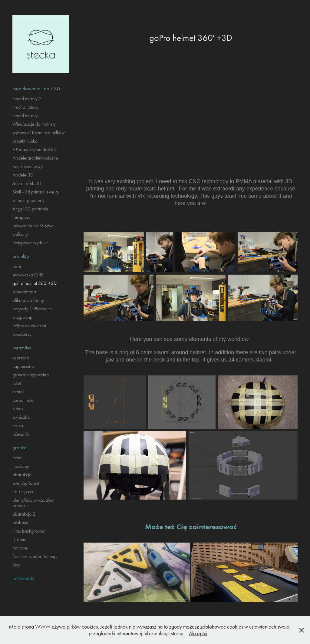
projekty (21, 256)
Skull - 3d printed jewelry (36, 192)
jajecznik (21, 434)
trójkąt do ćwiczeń (29, 326)
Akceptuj (198, 633)
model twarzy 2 (27, 99)
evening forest (26, 483)
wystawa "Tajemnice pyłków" (39, 132)
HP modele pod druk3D (35, 149)
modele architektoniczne (35, 158)
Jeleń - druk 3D (27, 183)
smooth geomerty (28, 200)
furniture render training (35, 556)
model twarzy (25, 116)
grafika (20, 447)
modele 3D (23, 175)
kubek (18, 409)
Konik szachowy (28, 166)
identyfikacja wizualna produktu (33, 503)
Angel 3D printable (30, 209)
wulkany (20, 234)
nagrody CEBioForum (32, 309)
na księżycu (23, 492)
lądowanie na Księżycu (34, 226)
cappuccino (23, 366)
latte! (17, 383)
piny (16, 565)
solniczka (21, 417)
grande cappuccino (31, 375)
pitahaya (20, 522)
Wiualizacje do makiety (34, 124)
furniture (20, 548)
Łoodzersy (22, 334)
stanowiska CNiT (28, 275)
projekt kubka (25, 141)
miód (17, 458)
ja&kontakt (23, 578)
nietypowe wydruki (30, 243)
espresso (21, 358)
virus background (28, 531)
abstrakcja (22, 475)
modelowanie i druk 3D (36, 88)
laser (17, 266)
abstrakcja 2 (24, 514)
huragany (21, 217)
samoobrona (24, 292)
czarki (18, 392)
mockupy (21, 466)
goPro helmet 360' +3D (35, 283)
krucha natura (25, 107)
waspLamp (22, 317)
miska (18, 426)
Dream (19, 539)
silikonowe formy (28, 300)
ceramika (22, 348)
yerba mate (23, 400)
